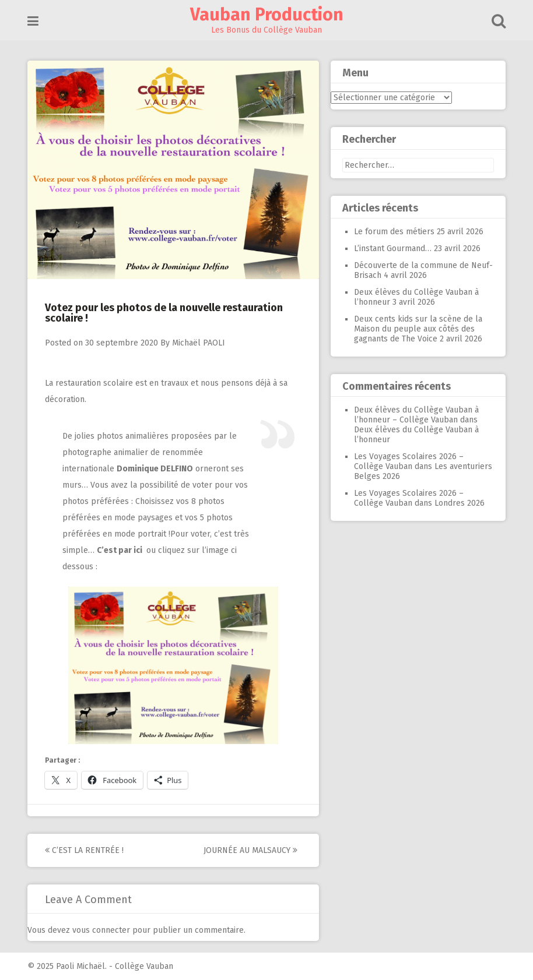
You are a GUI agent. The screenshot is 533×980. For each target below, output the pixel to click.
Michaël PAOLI (199, 343)
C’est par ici (120, 550)
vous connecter (101, 930)
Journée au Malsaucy (250, 850)
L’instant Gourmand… (393, 248)
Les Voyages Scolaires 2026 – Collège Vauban (409, 461)
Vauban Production (267, 15)
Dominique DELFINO (155, 469)
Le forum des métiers (394, 232)
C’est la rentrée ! (84, 850)
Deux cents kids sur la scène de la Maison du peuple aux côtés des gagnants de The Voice (418, 329)
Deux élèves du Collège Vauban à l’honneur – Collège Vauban (416, 415)
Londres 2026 (460, 503)
